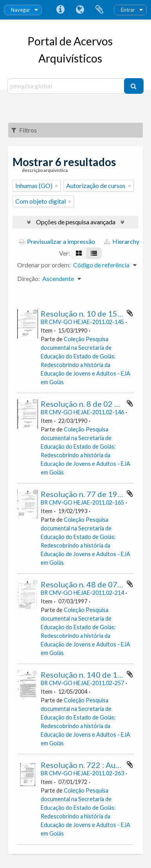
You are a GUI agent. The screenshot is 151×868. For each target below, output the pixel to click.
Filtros (24, 130)
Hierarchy (122, 241)
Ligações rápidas (60, 10)
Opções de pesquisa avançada (76, 222)
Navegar (21, 10)
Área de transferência (99, 10)
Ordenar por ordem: (44, 265)
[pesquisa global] (67, 86)
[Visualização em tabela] (94, 253)
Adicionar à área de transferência (130, 313)
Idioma (80, 10)
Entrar (128, 10)
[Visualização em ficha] (79, 253)
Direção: (29, 278)
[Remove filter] (56, 186)
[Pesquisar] (134, 86)
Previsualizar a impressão (57, 241)
